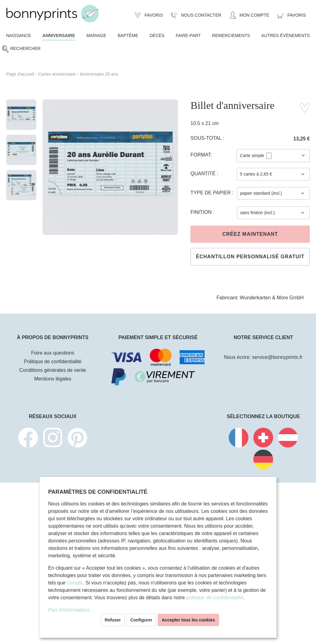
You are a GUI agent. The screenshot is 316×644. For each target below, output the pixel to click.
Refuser (113, 620)
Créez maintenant (250, 234)
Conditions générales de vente (53, 370)
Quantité (204, 174)
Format (200, 155)
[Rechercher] (21, 49)
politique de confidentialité (214, 598)
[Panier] (291, 15)
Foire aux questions (53, 353)
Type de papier (211, 193)
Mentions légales (53, 379)
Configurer (141, 620)
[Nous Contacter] (196, 15)
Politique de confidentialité (53, 361)
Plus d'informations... (71, 610)
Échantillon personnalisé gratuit (250, 257)
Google (75, 583)
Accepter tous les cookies (188, 620)
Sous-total (207, 138)
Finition (202, 212)
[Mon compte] (249, 15)
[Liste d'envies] (149, 15)
